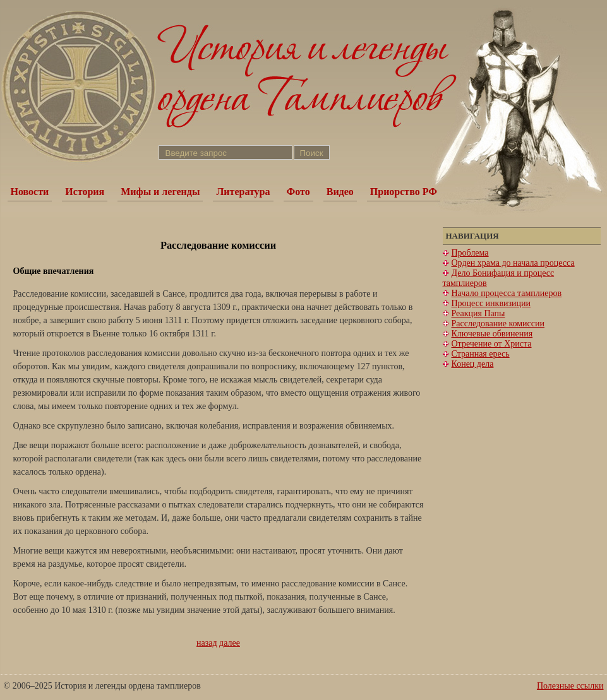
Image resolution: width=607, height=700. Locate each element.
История (85, 192)
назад (207, 643)
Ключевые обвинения (492, 334)
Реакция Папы (478, 313)
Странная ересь (481, 354)
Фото (298, 192)
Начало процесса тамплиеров (507, 293)
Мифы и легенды (160, 192)
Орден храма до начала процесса (513, 263)
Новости (30, 192)
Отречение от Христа (492, 344)
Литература (243, 192)
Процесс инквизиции (491, 303)
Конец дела (473, 364)
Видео (340, 192)
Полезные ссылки (570, 686)
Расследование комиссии (498, 323)
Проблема (470, 253)
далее (230, 643)
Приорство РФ (404, 192)
